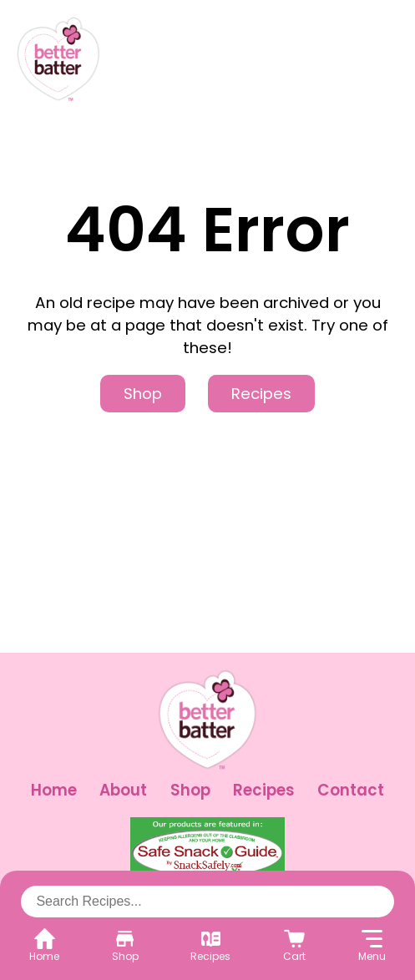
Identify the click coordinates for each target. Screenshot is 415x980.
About (123, 790)
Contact (351, 790)
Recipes (261, 394)
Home (54, 790)
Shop (143, 394)
